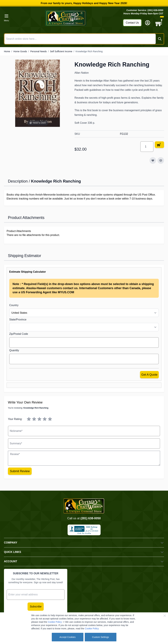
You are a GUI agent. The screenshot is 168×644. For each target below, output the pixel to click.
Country (14, 305)
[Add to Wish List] (153, 160)
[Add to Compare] (161, 160)
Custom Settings (100, 637)
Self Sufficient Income (61, 51)
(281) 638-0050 (91, 518)
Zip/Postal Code (19, 334)
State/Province (18, 320)
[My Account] (148, 23)
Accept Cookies (68, 637)
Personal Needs (39, 51)
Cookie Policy (55, 622)
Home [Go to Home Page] (7, 51)
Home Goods (20, 51)
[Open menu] (6, 18)
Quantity (14, 350)
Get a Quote (149, 375)
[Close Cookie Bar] (165, 616)
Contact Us (132, 23)
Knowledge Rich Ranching (89, 51)
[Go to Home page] (66, 18)
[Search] (160, 39)
